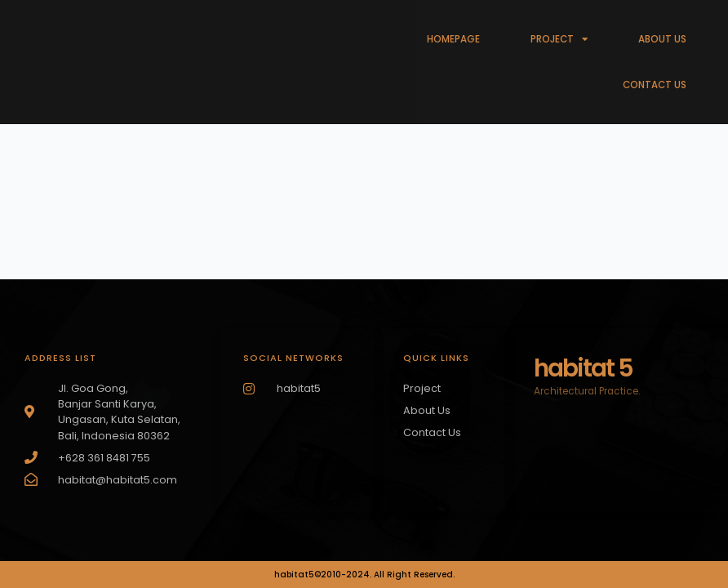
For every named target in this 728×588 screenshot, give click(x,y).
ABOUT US (662, 39)
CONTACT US (655, 85)
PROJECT (559, 39)
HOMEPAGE (453, 39)
